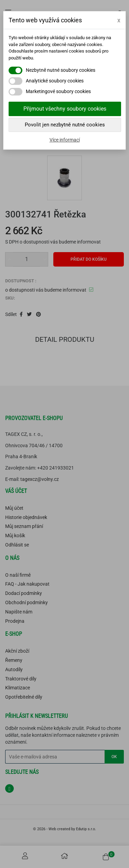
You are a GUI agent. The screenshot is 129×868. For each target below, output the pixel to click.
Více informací (65, 140)
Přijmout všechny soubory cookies (65, 109)
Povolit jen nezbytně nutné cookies (65, 125)
